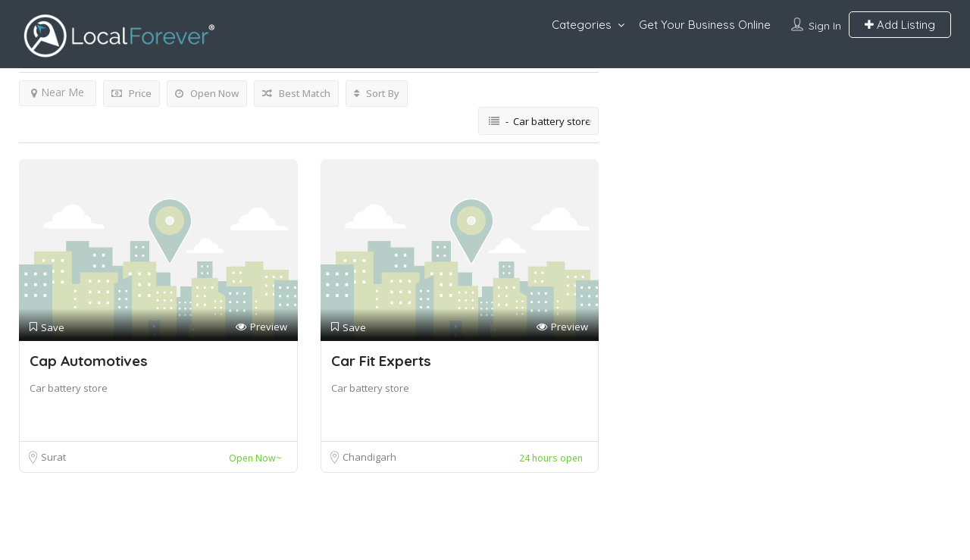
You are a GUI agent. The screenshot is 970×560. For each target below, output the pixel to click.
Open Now (207, 93)
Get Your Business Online (705, 25)
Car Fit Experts (381, 361)
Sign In (825, 26)
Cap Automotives (89, 361)
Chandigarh (369, 457)
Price (131, 93)
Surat (53, 457)
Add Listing (900, 25)
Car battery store (69, 388)
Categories (582, 25)
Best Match (296, 93)
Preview (261, 327)
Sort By (377, 93)
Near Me (58, 92)
